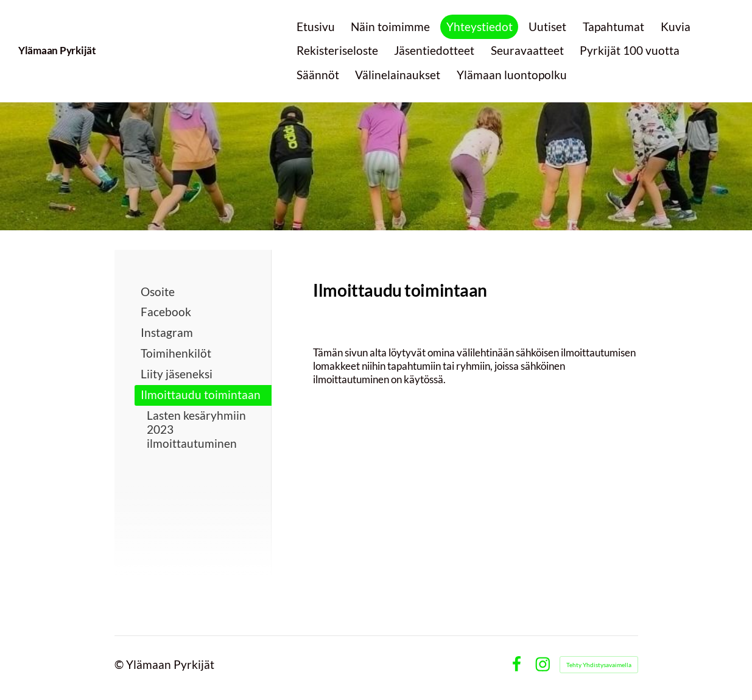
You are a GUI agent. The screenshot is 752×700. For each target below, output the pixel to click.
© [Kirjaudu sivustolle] (120, 664)
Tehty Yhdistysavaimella (599, 665)
